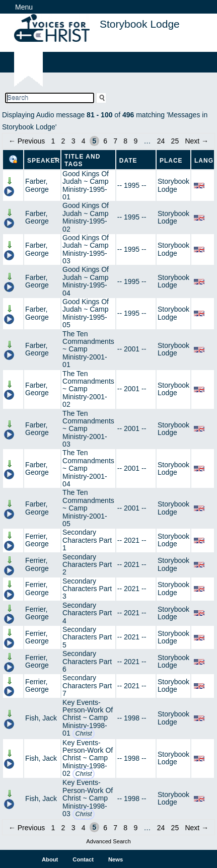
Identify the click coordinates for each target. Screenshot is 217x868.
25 (175, 141)
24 (161, 141)
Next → (197, 141)
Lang (204, 161)
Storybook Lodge (173, 185)
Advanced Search (108, 841)
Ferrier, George (37, 540)
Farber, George (37, 185)
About (50, 859)
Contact (83, 859)
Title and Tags (82, 160)
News (116, 859)
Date (128, 161)
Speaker (44, 161)
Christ (84, 734)
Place (171, 161)
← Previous (27, 141)
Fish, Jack (41, 718)
